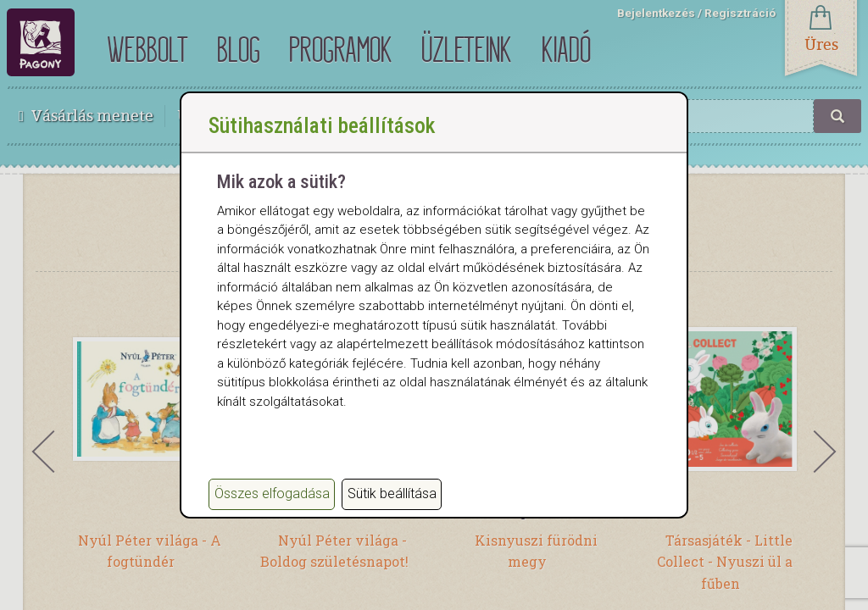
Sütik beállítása (392, 494)
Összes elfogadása (272, 494)
